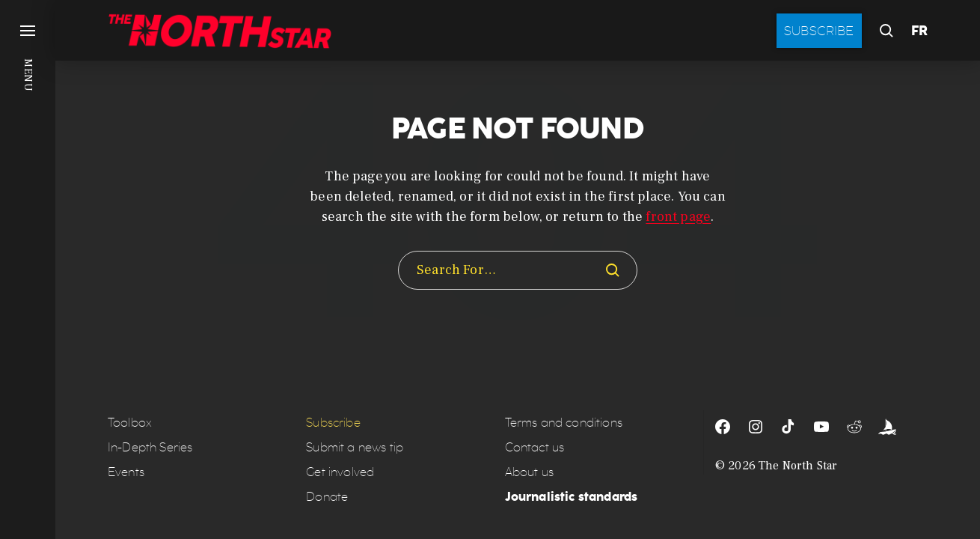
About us (529, 472)
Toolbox (130, 423)
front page (678, 217)
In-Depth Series (150, 447)
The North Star (798, 466)
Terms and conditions (564, 423)
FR (919, 31)
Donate (327, 497)
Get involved (340, 472)
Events (126, 472)
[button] (28, 269)
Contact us (535, 447)
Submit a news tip (355, 447)
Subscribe (819, 31)
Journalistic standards (572, 497)
